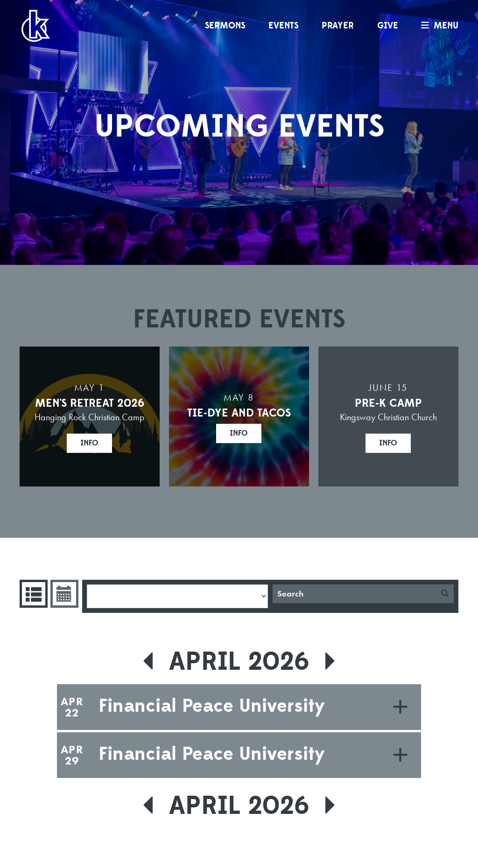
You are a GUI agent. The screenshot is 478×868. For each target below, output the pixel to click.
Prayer (338, 26)
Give (388, 26)
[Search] (354, 594)
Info (89, 443)
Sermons (225, 26)
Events (283, 26)
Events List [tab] (32, 594)
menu (437, 26)
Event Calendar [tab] (63, 594)
